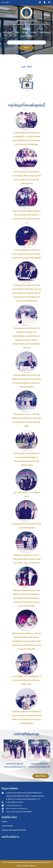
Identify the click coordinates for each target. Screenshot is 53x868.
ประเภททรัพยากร (27, 36)
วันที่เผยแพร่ (8, 32)
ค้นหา (26, 48)
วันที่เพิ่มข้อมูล (45, 32)
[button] (40, 2)
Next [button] (49, 756)
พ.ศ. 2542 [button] (6, 2)
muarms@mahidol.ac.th (14, 805)
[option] (14, 756)
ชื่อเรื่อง (25, 32)
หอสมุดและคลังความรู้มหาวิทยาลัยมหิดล (14, 830)
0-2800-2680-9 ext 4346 (15, 802)
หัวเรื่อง (34, 32)
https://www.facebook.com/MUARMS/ (19, 812)
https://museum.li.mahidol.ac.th (17, 809)
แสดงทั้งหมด (41, 776)
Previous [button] (3, 756)
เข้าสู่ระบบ (5, 822)
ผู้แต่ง (17, 32)
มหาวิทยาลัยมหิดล (7, 826)
